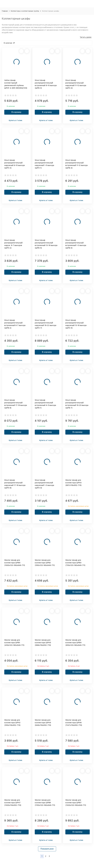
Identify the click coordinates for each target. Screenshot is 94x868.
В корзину (16, 112)
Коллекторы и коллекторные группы (25, 11)
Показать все (47, 849)
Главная (5, 11)
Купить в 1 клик (17, 120)
